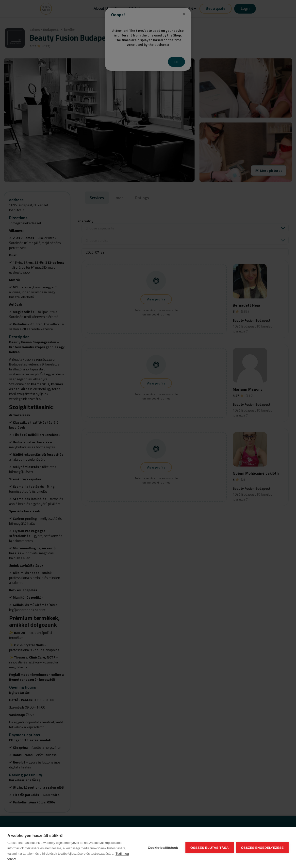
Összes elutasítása (210, 848)
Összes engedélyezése (262, 848)
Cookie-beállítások (163, 848)
